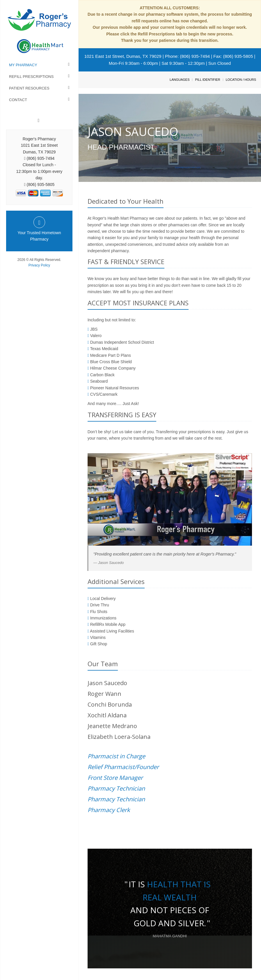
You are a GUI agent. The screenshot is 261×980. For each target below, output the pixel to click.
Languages (180, 80)
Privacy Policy (39, 265)
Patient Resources (29, 88)
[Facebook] (39, 121)
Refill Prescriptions (31, 77)
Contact (18, 100)
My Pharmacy (23, 65)
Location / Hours (241, 80)
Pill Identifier (207, 80)
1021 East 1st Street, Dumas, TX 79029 (123, 56)
